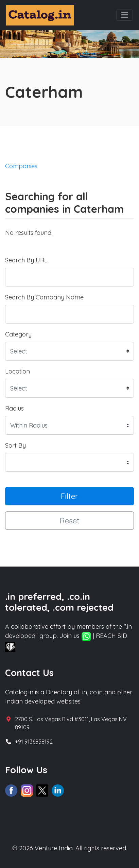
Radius (14, 408)
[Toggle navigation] (125, 15)
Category (18, 334)
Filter (69, 496)
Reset (70, 520)
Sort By (15, 445)
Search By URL (26, 260)
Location (18, 371)
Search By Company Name (44, 297)
